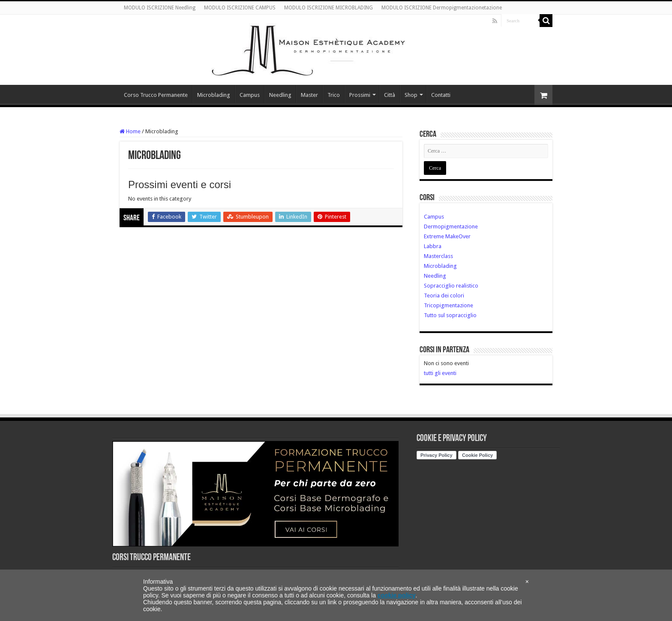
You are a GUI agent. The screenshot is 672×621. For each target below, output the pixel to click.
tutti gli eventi (440, 373)
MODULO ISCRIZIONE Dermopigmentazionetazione (442, 8)
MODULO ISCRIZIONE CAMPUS (240, 8)
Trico (334, 95)
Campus (250, 95)
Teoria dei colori (444, 295)
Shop (411, 95)
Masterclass (438, 256)
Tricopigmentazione (448, 305)
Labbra (433, 246)
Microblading (214, 95)
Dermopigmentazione (451, 226)
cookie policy (397, 595)
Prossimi (360, 95)
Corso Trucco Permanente (156, 95)
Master (309, 95)
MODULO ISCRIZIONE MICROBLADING (328, 8)
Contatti (441, 95)
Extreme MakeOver (447, 236)
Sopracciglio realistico (451, 286)
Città (390, 95)
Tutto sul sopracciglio (450, 315)
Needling (280, 95)
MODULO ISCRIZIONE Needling (160, 8)
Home (130, 131)
